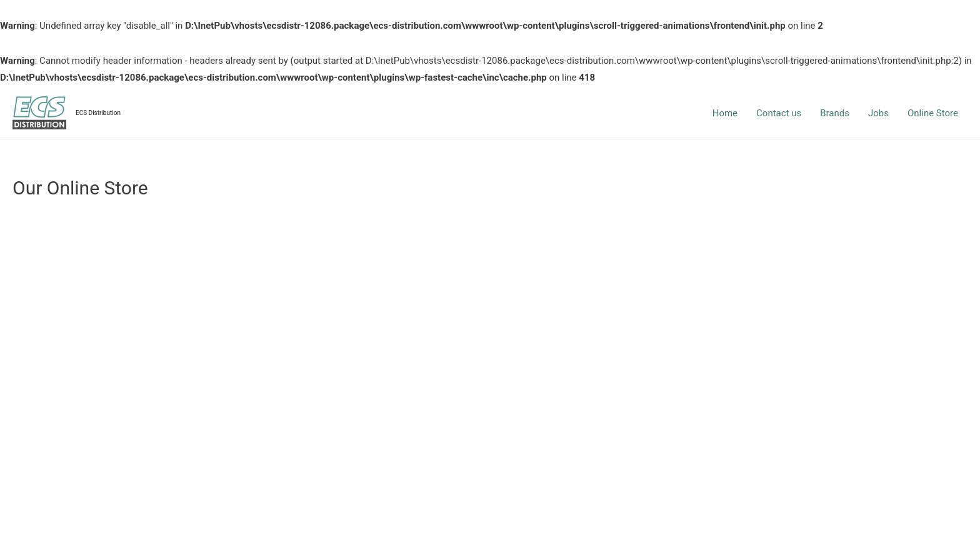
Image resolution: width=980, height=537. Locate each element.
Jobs (878, 113)
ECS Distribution (98, 113)
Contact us (779, 113)
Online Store (933, 113)
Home (725, 113)
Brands (835, 113)
